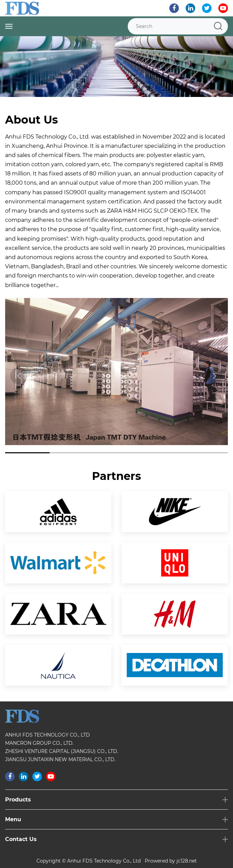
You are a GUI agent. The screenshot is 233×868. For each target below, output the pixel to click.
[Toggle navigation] (9, 26)
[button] (214, 376)
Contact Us (21, 839)
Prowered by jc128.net (171, 861)
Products (18, 800)
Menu (13, 819)
